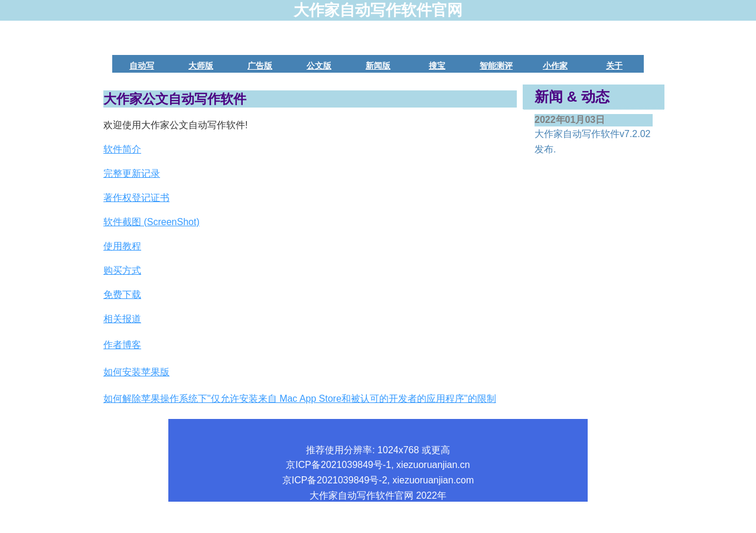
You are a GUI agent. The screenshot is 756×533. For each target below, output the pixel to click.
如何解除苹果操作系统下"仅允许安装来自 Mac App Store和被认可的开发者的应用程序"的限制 (300, 399)
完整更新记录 (132, 173)
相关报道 (122, 319)
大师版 (201, 66)
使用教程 (122, 246)
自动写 (142, 66)
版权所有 (355, 526)
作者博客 (122, 345)
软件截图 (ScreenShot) (151, 222)
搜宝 (437, 66)
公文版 (319, 66)
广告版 (260, 66)
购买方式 (122, 270)
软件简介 (122, 149)
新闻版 (378, 66)
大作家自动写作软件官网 (378, 10)
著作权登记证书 (136, 198)
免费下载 (122, 295)
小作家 (555, 66)
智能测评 (496, 66)
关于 (614, 66)
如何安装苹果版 (136, 372)
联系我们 (401, 526)
